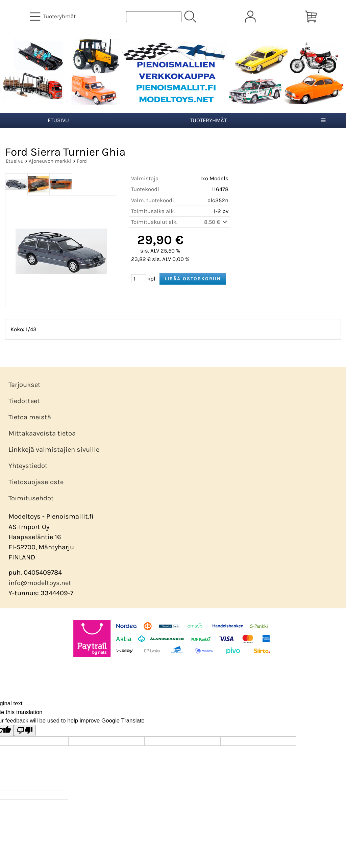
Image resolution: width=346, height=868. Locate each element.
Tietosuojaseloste (36, 482)
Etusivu (58, 120)
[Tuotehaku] (154, 17)
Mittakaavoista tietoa (42, 433)
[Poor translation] (25, 730)
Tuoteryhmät (208, 120)
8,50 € (216, 222)
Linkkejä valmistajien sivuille (54, 450)
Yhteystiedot (28, 466)
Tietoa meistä (30, 417)
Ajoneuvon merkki (50, 161)
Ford (82, 161)
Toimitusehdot (31, 498)
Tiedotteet (24, 401)
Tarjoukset (24, 385)
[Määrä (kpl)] (139, 279)
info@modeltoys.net (40, 583)
